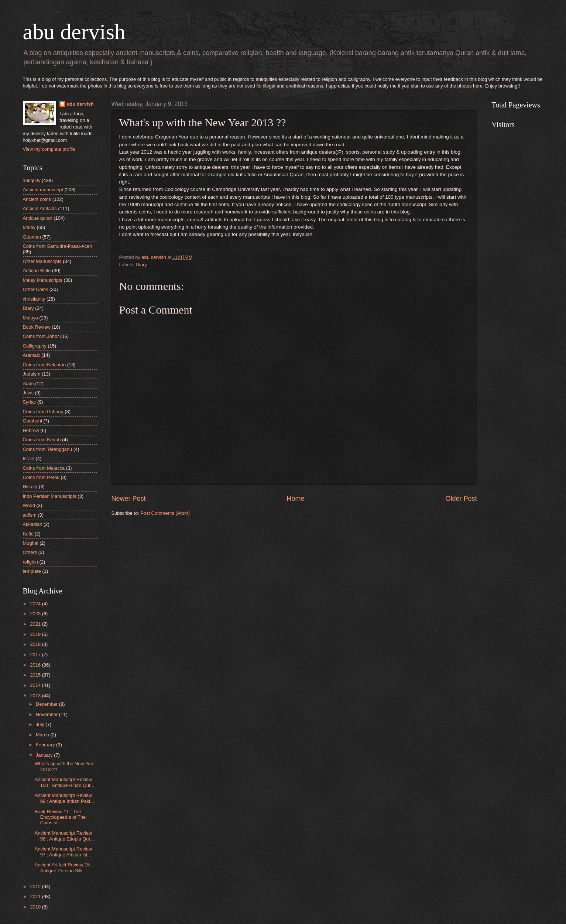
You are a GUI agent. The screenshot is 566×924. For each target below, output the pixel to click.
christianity (34, 299)
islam (28, 384)
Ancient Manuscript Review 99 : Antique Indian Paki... (64, 798)
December (47, 704)
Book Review (37, 327)
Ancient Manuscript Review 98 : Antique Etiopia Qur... (64, 836)
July (41, 724)
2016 (36, 665)
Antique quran (38, 218)
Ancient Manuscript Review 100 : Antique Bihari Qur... (65, 782)
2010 (36, 907)
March (43, 735)
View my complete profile (49, 149)
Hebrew (31, 430)
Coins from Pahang (43, 412)
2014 (36, 685)
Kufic (28, 534)
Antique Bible (37, 271)
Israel (29, 458)
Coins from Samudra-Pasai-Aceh (58, 246)
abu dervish (74, 32)
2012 (36, 887)
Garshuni (32, 421)
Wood (29, 505)
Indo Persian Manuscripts (50, 496)
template (32, 571)
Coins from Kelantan (44, 365)
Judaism (32, 374)
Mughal (31, 543)
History (30, 487)
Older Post (461, 499)
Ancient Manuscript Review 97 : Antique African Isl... (63, 852)
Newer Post (129, 499)
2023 (36, 614)
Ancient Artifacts (40, 208)
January (45, 755)
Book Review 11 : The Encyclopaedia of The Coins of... (60, 817)
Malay (29, 227)
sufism (30, 515)
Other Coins (36, 289)
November (47, 714)
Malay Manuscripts (43, 280)
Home (295, 499)
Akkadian (33, 524)
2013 (36, 696)
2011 (36, 896)
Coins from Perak (41, 477)
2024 (36, 604)
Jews (28, 393)
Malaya (31, 318)
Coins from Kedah (42, 440)
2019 (36, 634)
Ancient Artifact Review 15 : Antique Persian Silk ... (64, 867)
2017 (36, 655)
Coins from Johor (41, 336)
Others (30, 552)
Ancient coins (37, 199)
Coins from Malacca (44, 468)
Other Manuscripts (42, 261)
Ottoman (32, 237)
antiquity (32, 180)
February (46, 745)
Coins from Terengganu (48, 449)
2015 (36, 675)
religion (31, 562)
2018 (36, 644)
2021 (36, 624)
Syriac (30, 402)
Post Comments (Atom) (165, 513)
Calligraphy (35, 346)
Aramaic (32, 355)
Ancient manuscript (43, 190)
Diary (141, 265)
